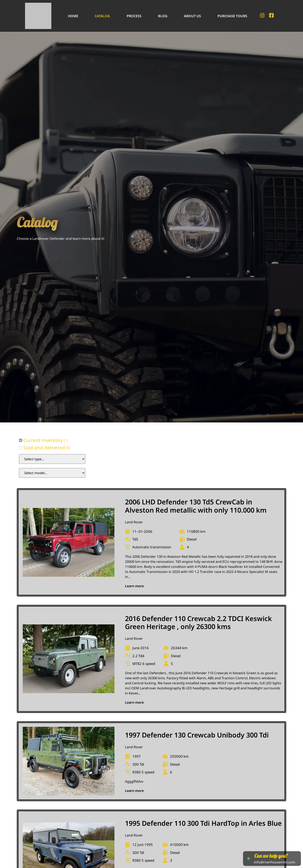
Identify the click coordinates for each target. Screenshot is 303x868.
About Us (192, 16)
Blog (163, 16)
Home (73, 16)
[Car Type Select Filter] (52, 459)
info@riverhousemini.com (275, 862)
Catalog (102, 16)
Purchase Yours (232, 16)
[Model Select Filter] (52, 473)
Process (134, 16)
